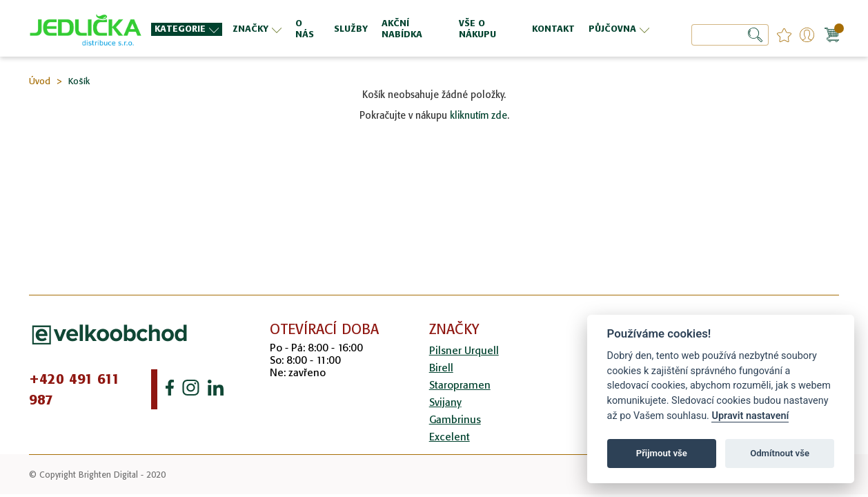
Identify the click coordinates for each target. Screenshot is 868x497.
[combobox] (730, 35)
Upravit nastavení (750, 416)
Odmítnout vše (780, 453)
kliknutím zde (479, 115)
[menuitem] (187, 29)
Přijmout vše (662, 453)
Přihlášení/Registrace (807, 35)
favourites (784, 35)
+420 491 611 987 (75, 389)
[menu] (402, 29)
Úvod (40, 81)
